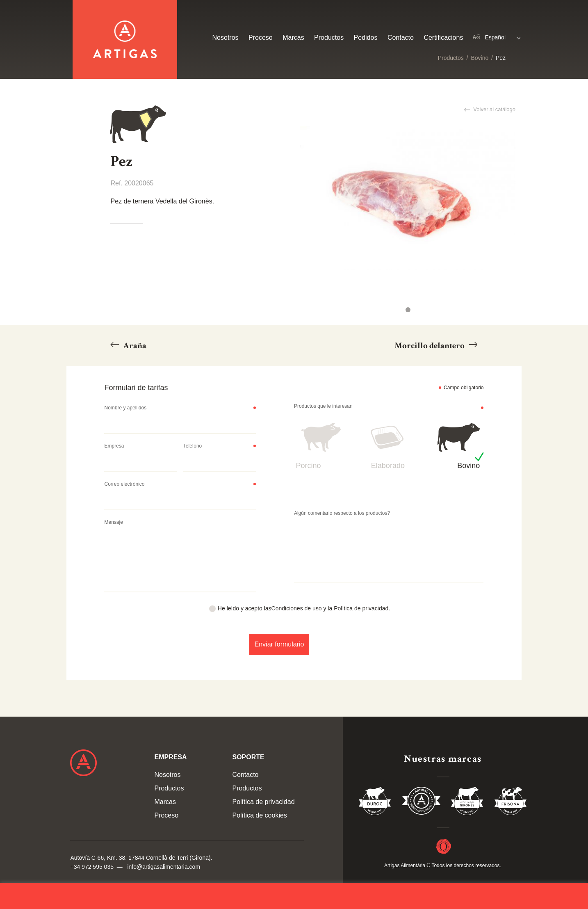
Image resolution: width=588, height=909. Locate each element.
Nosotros (226, 38)
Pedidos (366, 38)
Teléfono (193, 446)
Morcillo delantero (430, 346)
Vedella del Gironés (467, 802)
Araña (134, 346)
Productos (451, 58)
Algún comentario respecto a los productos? (342, 513)
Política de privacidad (361, 608)
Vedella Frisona (511, 802)
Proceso (261, 38)
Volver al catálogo (494, 109)
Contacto (401, 38)
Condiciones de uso (297, 608)
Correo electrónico (124, 484)
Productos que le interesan (323, 406)
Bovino (480, 58)
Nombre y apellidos (125, 408)
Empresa (114, 446)
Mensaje (113, 522)
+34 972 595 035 (92, 867)
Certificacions (443, 38)
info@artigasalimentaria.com (164, 867)
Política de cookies (259, 815)
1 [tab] (408, 310)
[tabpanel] (408, 198)
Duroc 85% (375, 802)
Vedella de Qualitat (421, 802)
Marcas (293, 38)
